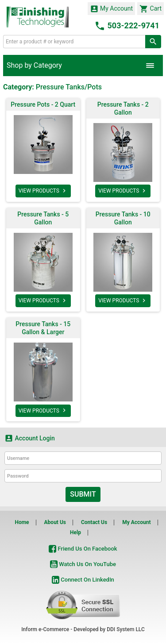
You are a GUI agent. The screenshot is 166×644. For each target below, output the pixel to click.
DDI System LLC (126, 629)
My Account (112, 9)
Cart (151, 9)
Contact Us (94, 522)
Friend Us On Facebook (83, 549)
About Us (55, 522)
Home (22, 522)
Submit (83, 494)
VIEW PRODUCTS (43, 191)
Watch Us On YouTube (83, 564)
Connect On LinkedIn (83, 580)
